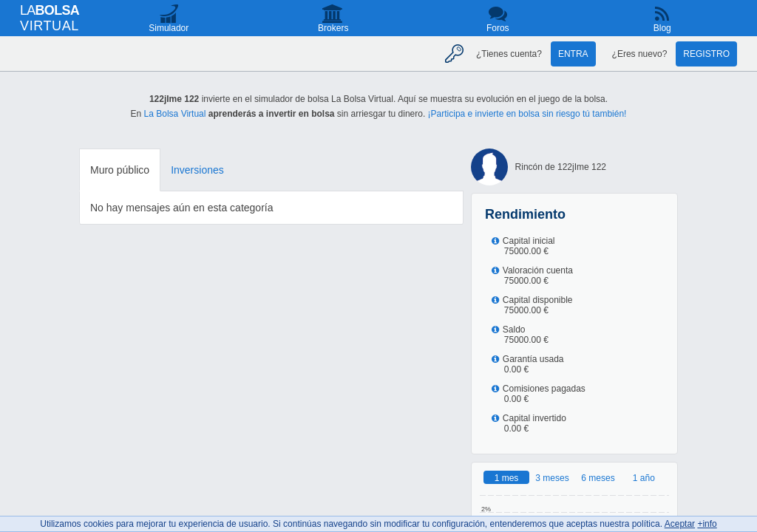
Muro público (120, 170)
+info (707, 524)
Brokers (333, 28)
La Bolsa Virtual (175, 114)
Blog (662, 28)
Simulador (169, 28)
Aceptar (680, 524)
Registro (706, 54)
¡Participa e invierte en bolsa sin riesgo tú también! (527, 114)
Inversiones (197, 170)
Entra (573, 54)
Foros (498, 28)
